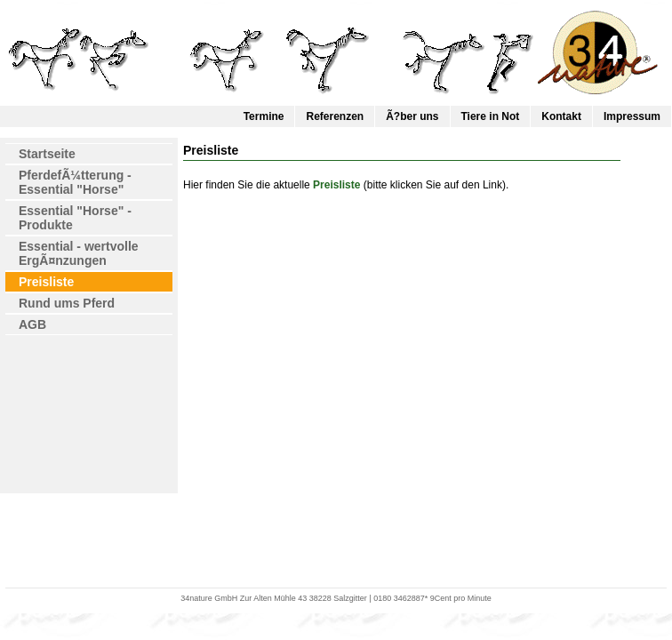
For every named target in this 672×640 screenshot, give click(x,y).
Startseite (47, 154)
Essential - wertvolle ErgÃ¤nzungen (79, 253)
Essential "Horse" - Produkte (75, 218)
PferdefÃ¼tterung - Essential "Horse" (75, 182)
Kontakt (561, 116)
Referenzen (335, 116)
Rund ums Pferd (67, 303)
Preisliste (46, 282)
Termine (264, 116)
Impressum (632, 116)
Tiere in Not (491, 116)
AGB (32, 324)
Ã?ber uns (412, 116)
